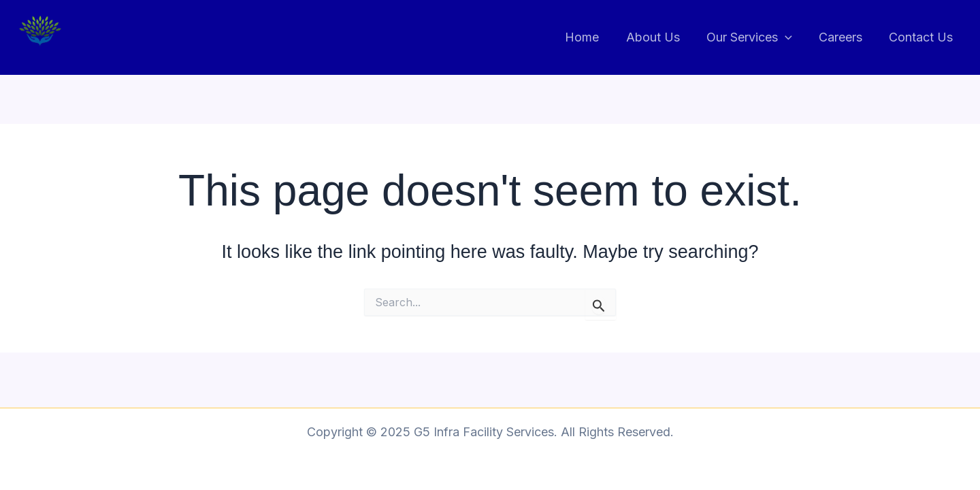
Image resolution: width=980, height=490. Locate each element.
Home (592, 37)
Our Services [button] (755, 38)
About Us (660, 37)
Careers (844, 37)
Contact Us (922, 37)
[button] (790, 38)
